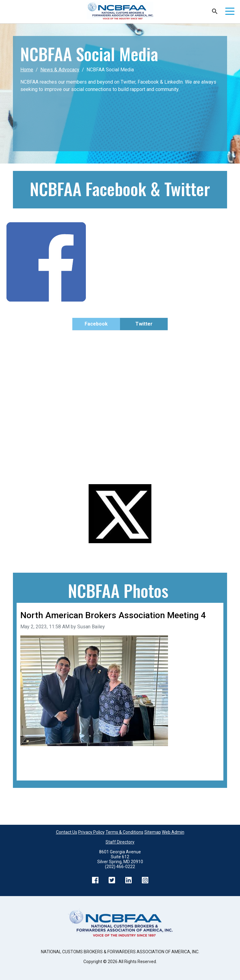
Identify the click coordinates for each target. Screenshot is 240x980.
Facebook (96, 324)
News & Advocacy (60, 70)
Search (215, 11)
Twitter (144, 324)
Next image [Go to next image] (207, 762)
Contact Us (67, 832)
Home (27, 70)
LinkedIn (128, 880)
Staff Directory (120, 842)
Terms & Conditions (124, 832)
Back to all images (40, 769)
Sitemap (153, 832)
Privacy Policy (91, 832)
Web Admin (173, 832)
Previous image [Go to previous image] (37, 762)
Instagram (145, 880)
